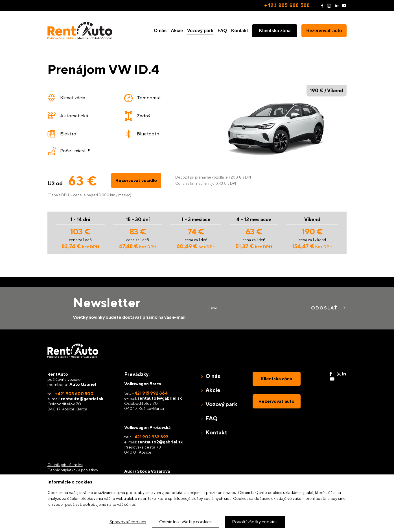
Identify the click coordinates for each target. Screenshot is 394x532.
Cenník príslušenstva (65, 465)
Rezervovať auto (324, 31)
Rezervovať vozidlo (136, 180)
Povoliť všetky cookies (255, 522)
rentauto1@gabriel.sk (160, 398)
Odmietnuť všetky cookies (185, 522)
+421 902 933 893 (150, 437)
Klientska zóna (275, 31)
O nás (160, 31)
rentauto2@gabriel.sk (160, 442)
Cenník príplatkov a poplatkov (73, 470)
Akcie (177, 31)
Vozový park (200, 31)
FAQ (222, 31)
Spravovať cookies (128, 522)
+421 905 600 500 (287, 5)
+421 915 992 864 (150, 393)
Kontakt (240, 31)
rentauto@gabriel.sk (82, 399)
